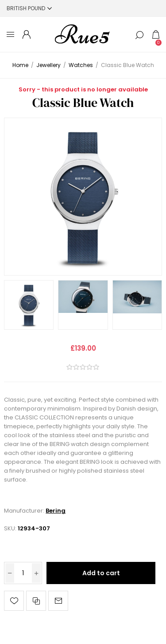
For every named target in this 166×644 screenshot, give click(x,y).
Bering (56, 511)
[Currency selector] (29, 8)
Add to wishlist (14, 601)
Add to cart (101, 573)
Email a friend (58, 601)
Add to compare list (36, 601)
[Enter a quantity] (23, 573)
